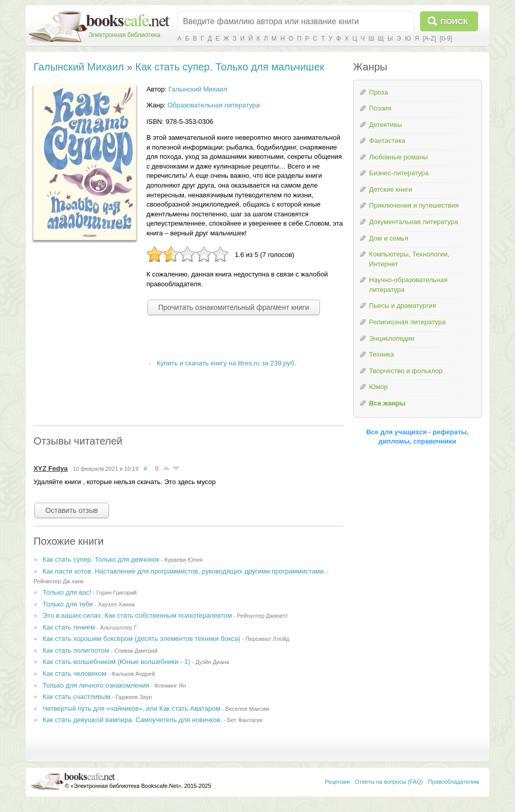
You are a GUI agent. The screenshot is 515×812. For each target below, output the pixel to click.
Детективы (386, 125)
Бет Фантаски (245, 720)
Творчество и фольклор (406, 371)
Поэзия (380, 108)
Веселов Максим (247, 709)
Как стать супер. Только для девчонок (101, 559)
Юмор (378, 387)
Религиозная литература (407, 322)
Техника (382, 354)
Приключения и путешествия (414, 205)
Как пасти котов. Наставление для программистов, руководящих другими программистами (183, 571)
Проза (379, 92)
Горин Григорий (117, 593)
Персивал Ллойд (268, 639)
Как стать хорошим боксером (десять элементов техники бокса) (141, 639)
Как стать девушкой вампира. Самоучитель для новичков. (132, 720)
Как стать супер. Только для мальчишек (230, 67)
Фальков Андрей (133, 674)
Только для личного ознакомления (96, 685)
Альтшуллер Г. (119, 628)
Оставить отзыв (72, 510)
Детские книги (391, 189)
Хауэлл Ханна (117, 604)
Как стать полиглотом (76, 650)
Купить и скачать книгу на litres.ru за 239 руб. (226, 363)
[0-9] (446, 39)
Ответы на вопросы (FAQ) (389, 782)
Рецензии (338, 782)
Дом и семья (389, 238)
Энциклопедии (392, 338)
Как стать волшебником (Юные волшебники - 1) (117, 662)
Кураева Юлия (183, 560)
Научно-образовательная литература (408, 285)
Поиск (454, 21)
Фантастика (387, 141)
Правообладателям (454, 782)
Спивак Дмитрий (136, 651)
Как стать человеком (74, 673)
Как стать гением (69, 627)
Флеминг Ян (170, 686)
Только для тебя (68, 604)
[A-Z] (429, 39)
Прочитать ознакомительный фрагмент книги (234, 307)
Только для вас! (67, 592)
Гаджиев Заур (134, 697)
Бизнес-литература (399, 173)
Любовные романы (398, 157)
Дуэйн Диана (212, 662)
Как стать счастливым (77, 697)
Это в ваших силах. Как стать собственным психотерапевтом (137, 615)
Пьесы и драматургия (403, 306)
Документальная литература (414, 222)
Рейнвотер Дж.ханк (58, 581)
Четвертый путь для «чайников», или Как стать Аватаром (131, 708)
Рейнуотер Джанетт (262, 616)
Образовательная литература (214, 105)
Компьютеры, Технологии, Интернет (409, 259)
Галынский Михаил (79, 67)
